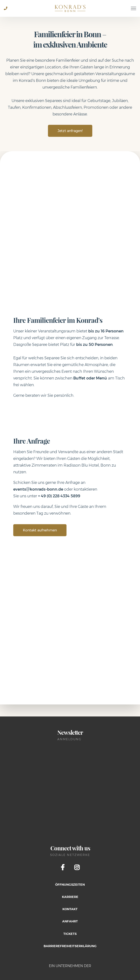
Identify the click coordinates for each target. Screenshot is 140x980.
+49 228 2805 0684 (7, 12)
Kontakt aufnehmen (40, 530)
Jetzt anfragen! (70, 131)
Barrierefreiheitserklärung (70, 946)
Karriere (70, 897)
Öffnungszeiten (70, 885)
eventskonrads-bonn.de (38, 489)
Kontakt (70, 909)
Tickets (70, 934)
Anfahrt (70, 921)
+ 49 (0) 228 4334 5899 (59, 496)
